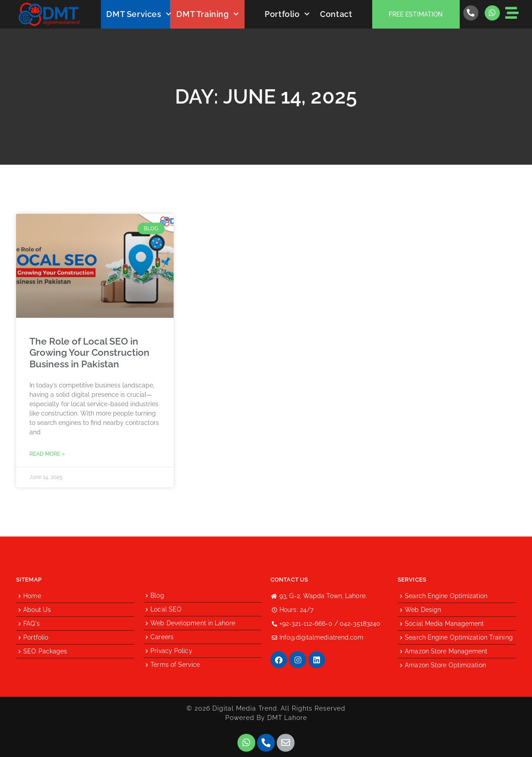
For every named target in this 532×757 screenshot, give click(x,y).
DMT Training (207, 15)
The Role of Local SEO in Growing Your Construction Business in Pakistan (89, 352)
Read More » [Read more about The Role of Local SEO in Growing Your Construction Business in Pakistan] (47, 454)
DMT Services (139, 15)
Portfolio (287, 15)
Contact (336, 14)
